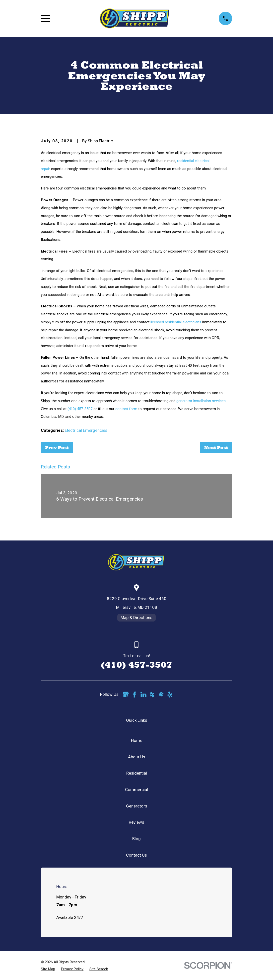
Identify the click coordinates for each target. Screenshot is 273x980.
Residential (137, 773)
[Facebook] (135, 695)
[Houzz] (152, 695)
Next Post (216, 447)
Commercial (136, 790)
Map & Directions (136, 618)
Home (137, 740)
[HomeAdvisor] (161, 695)
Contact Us (136, 855)
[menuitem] (48, 969)
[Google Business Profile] (126, 695)
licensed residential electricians (176, 322)
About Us (137, 757)
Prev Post (57, 447)
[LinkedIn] (143, 695)
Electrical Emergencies (86, 430)
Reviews (136, 822)
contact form (126, 409)
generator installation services (201, 401)
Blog (136, 839)
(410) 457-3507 (80, 409)
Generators (137, 806)
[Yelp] (170, 695)
